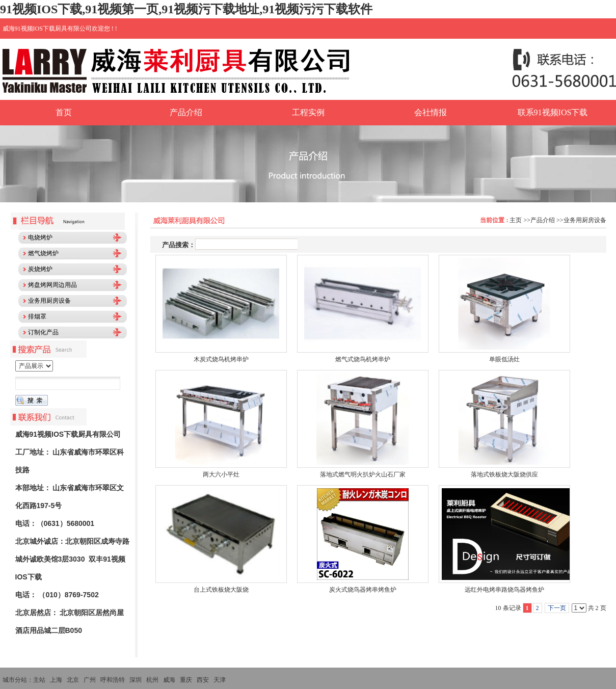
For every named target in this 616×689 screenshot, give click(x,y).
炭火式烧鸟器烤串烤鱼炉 (363, 590)
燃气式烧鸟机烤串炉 (363, 359)
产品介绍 (543, 220)
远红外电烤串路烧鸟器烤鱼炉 (504, 590)
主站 (39, 680)
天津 (220, 680)
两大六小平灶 (221, 474)
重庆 (186, 680)
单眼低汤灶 (504, 359)
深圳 (136, 680)
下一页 (557, 608)
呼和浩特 (113, 680)
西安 (203, 680)
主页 (516, 220)
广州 (90, 680)
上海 (56, 680)
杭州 (152, 680)
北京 (73, 680)
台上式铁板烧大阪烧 (221, 590)
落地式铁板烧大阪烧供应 (504, 474)
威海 (169, 680)
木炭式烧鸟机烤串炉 (221, 359)
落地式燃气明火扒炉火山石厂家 (363, 474)
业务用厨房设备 (585, 220)
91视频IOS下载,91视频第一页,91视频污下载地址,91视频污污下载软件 (186, 9)
